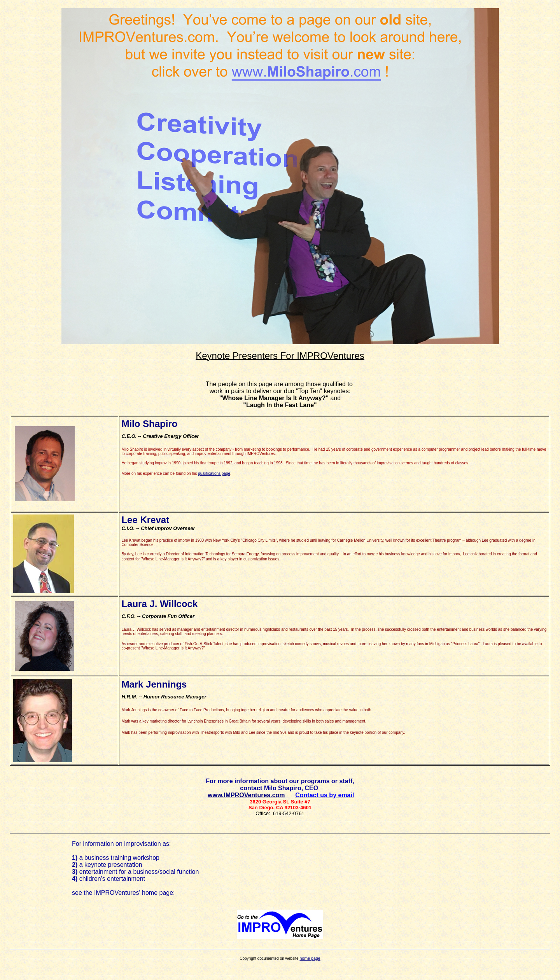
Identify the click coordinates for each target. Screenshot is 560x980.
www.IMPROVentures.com (246, 795)
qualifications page (214, 473)
